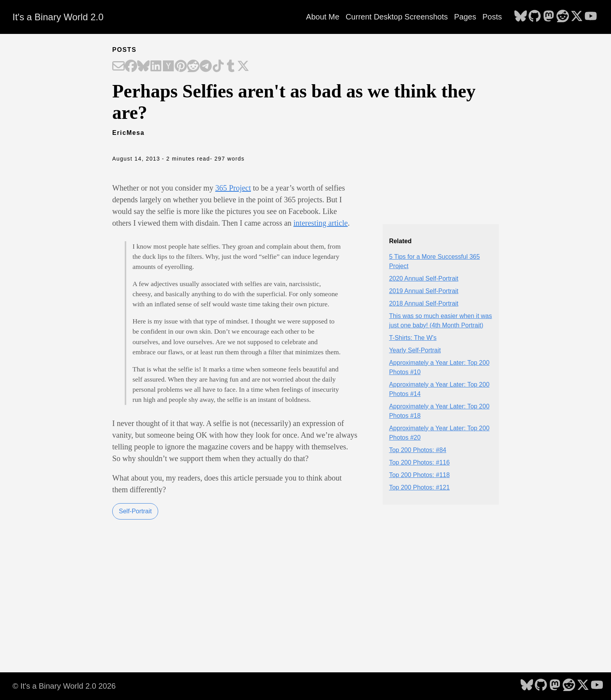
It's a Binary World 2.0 (58, 17)
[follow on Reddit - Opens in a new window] (563, 17)
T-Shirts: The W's (413, 338)
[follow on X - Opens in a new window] (577, 17)
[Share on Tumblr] (231, 67)
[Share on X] (243, 67)
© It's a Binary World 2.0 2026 (64, 686)
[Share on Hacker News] (168, 67)
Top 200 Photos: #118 (419, 475)
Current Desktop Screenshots (397, 17)
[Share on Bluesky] (143, 67)
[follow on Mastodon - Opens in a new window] (549, 17)
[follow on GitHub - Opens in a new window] (535, 17)
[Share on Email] (118, 67)
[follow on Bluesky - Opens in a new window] (521, 17)
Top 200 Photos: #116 (419, 462)
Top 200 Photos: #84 (418, 450)
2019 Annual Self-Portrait (424, 291)
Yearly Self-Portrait (415, 350)
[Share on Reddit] (193, 67)
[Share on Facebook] (131, 67)
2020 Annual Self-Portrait (424, 278)
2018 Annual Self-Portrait (424, 303)
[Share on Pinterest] (181, 67)
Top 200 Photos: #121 (419, 487)
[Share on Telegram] (206, 67)
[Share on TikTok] (218, 67)
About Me (323, 17)
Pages (465, 17)
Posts (492, 17)
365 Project (233, 188)
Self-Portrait (135, 511)
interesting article (321, 223)
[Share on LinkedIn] (156, 67)
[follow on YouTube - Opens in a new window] (591, 17)
